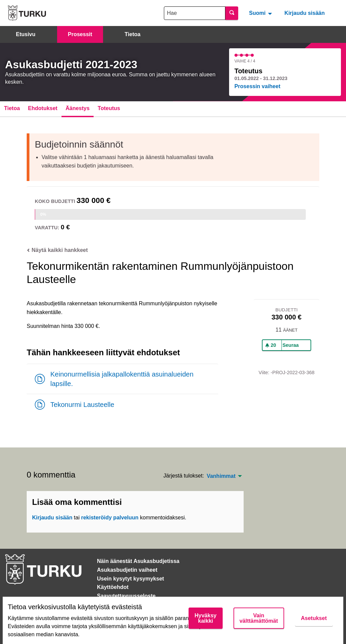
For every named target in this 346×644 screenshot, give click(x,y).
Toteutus (109, 108)
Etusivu (26, 34)
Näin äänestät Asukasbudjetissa (138, 561)
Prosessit (80, 34)
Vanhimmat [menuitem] (221, 476)
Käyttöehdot (113, 587)
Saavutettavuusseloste (126, 596)
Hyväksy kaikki (206, 618)
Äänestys (78, 108)
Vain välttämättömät (259, 618)
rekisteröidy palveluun (110, 518)
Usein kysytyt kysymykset (130, 579)
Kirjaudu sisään (305, 13)
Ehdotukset (43, 108)
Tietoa (133, 34)
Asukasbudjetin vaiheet (127, 570)
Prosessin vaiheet (257, 86)
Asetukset (314, 618)
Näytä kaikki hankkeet (57, 250)
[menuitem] (261, 13)
